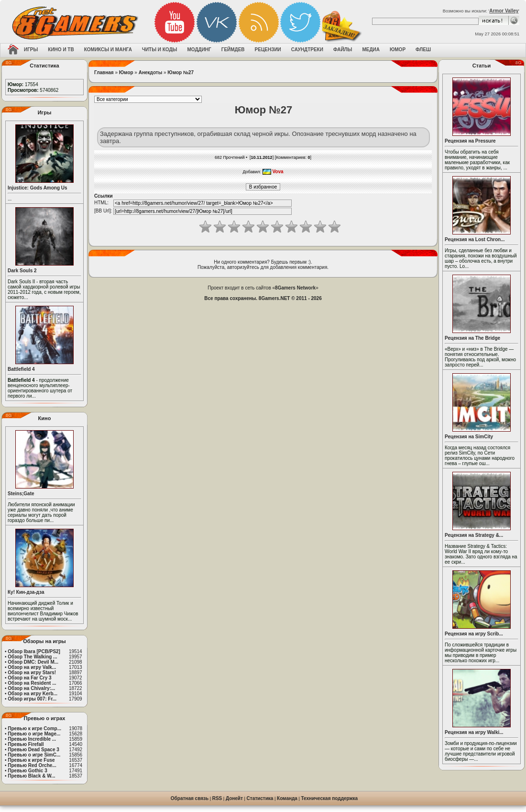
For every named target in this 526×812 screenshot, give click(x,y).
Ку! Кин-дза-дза (26, 592)
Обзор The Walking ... (32, 657)
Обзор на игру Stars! (32, 673)
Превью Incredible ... (32, 739)
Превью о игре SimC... (34, 755)
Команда (287, 798)
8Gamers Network (295, 288)
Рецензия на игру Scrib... (474, 634)
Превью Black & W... (31, 776)
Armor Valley (504, 11)
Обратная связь (190, 798)
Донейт (234, 798)
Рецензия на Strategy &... (474, 535)
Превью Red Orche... (32, 765)
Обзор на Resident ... (32, 683)
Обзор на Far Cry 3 (29, 678)
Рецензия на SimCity (469, 437)
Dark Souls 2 (22, 271)
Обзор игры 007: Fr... (32, 699)
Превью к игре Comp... (34, 729)
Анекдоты (150, 72)
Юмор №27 (181, 72)
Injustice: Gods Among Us (38, 188)
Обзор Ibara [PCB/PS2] (34, 651)
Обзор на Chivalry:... (31, 688)
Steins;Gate (21, 494)
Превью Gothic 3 (27, 771)
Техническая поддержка (330, 798)
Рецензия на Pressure (470, 141)
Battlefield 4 (21, 369)
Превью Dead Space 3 (33, 750)
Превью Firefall (26, 744)
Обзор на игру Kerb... (33, 694)
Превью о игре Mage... (34, 734)
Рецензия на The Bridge (472, 338)
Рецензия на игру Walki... (474, 732)
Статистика (260, 798)
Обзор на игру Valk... (32, 667)
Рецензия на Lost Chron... (475, 239)
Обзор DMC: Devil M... (33, 662)
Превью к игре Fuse (31, 760)
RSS (217, 798)
